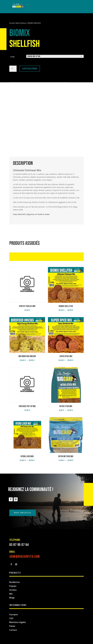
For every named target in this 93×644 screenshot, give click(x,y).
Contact (13, 630)
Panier (12, 626)
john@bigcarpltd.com (25, 557)
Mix (11, 594)
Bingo (12, 598)
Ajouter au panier (30, 69)
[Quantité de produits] (13, 69)
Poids (12, 57)
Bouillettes (15, 582)
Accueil (12, 23)
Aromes (13, 590)
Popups (13, 586)
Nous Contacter (23, 513)
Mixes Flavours (21, 23)
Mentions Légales (18, 622)
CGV (11, 618)
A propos (14, 614)
